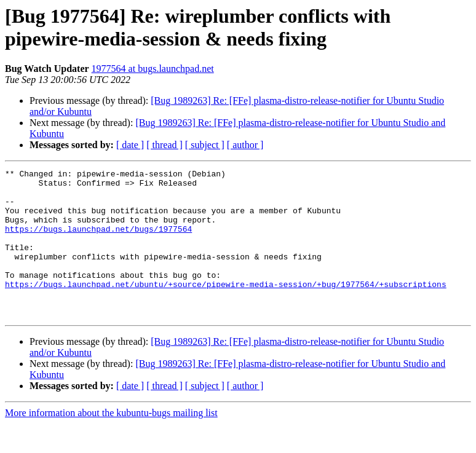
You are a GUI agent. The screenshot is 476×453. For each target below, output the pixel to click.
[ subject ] (205, 145)
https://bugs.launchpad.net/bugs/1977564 (98, 242)
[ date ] (130, 145)
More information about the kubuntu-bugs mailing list (111, 442)
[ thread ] (165, 145)
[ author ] (245, 145)
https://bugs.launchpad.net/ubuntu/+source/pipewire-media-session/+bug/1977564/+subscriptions (226, 308)
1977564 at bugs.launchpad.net (153, 69)
